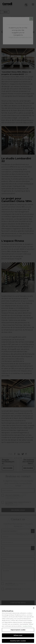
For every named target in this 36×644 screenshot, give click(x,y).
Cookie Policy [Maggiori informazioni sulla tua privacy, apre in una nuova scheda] (27, 628)
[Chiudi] (34, 610)
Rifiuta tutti (18, 637)
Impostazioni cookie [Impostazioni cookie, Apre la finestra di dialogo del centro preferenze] (18, 632)
